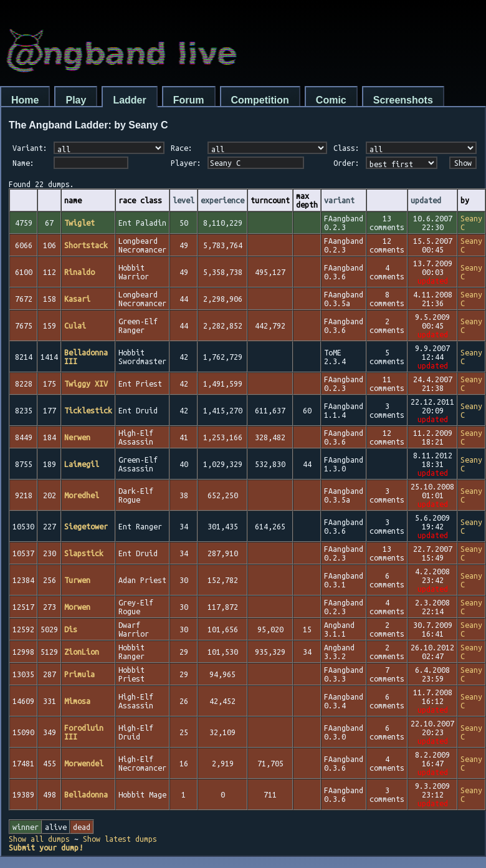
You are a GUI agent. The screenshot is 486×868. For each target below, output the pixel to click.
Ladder (129, 100)
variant (339, 200)
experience (222, 200)
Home (25, 100)
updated (426, 200)
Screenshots (403, 100)
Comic (331, 100)
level (183, 200)
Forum (189, 100)
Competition (260, 100)
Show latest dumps (120, 839)
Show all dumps (39, 839)
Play (76, 100)
